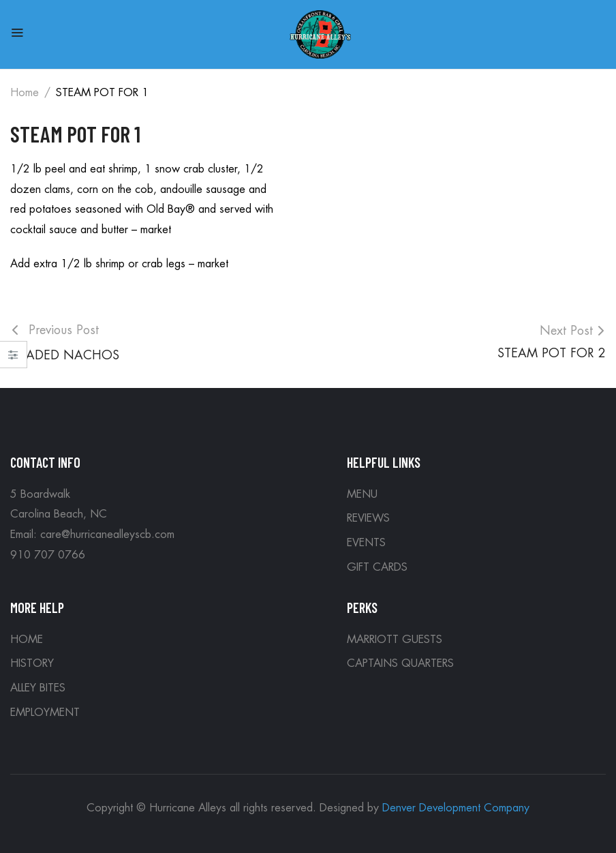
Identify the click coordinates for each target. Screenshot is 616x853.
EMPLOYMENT (45, 713)
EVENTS (366, 543)
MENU (362, 494)
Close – (13, 359)
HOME (27, 640)
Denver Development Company (456, 808)
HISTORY (32, 663)
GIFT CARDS (377, 567)
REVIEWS (368, 518)
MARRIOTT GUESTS (395, 640)
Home (25, 93)
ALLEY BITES (38, 688)
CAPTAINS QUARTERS (400, 663)
